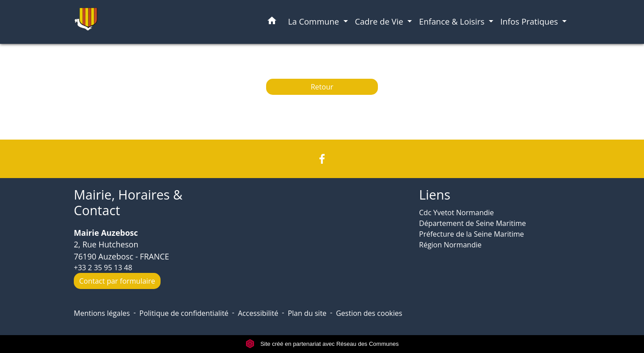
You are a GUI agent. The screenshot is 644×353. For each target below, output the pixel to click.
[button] (272, 22)
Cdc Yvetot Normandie (456, 213)
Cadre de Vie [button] (380, 21)
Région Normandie (450, 245)
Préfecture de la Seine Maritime (472, 234)
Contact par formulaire (117, 281)
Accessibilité (258, 313)
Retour (322, 87)
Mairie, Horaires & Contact (128, 202)
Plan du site (307, 313)
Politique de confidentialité (184, 313)
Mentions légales (102, 313)
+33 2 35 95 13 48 (103, 268)
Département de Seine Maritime (472, 223)
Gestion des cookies (369, 313)
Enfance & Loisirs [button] (453, 21)
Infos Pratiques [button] (530, 21)
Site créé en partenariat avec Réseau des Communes (322, 344)
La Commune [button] (315, 21)
